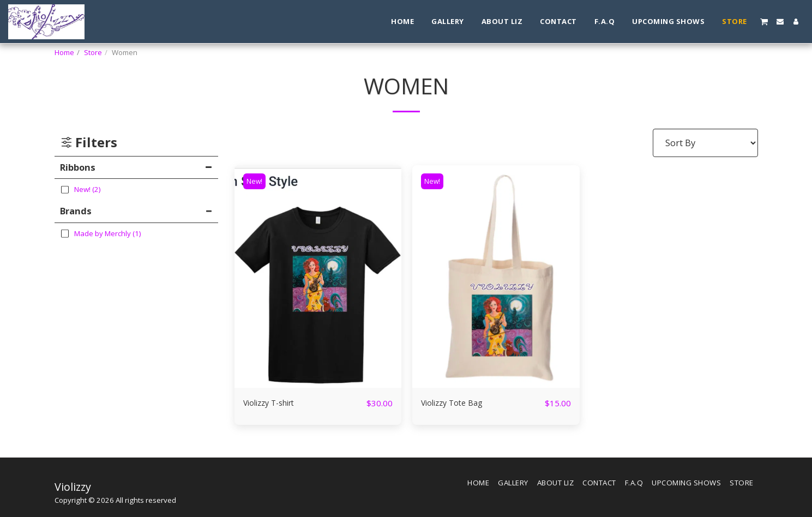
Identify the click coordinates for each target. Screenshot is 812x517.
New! (256, 181)
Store (93, 52)
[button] (764, 21)
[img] (318, 277)
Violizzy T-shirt (275, 403)
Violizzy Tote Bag (457, 403)
